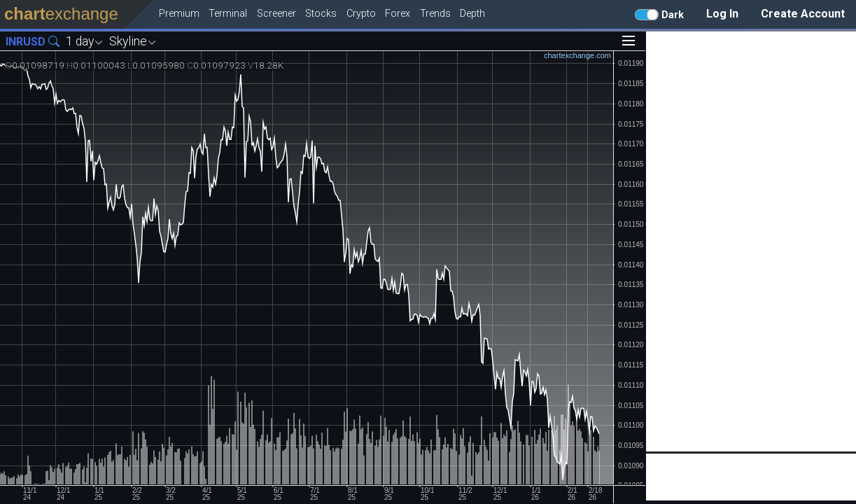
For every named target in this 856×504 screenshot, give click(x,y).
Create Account (803, 14)
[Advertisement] (751, 241)
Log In (722, 14)
